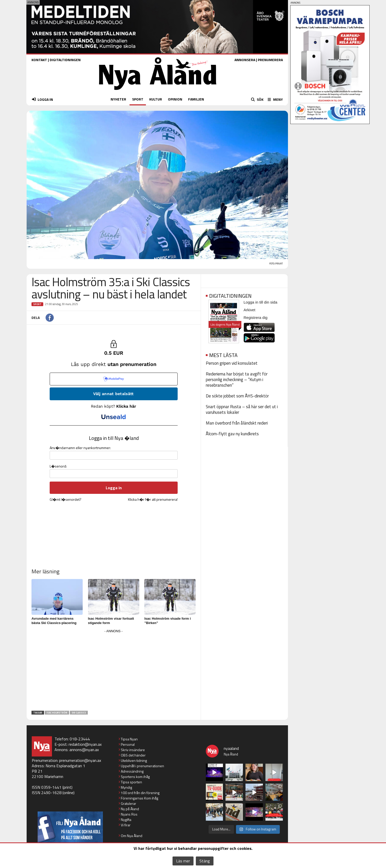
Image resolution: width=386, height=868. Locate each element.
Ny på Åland (130, 809)
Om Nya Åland (132, 836)
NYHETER (118, 99)
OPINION (175, 99)
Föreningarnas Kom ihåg (140, 798)
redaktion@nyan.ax (85, 744)
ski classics (79, 713)
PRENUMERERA (270, 60)
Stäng (205, 861)
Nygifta (126, 820)
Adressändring (132, 771)
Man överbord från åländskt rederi (237, 423)
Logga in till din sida (261, 302)
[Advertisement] (114, 670)
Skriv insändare (133, 750)
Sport (37, 304)
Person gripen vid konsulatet (232, 363)
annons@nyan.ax (84, 750)
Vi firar (126, 825)
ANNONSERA (245, 60)
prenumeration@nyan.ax (80, 760)
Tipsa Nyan (129, 739)
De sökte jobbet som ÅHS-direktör (237, 396)
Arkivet (250, 310)
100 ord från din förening (140, 793)
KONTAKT (39, 60)
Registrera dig (256, 318)
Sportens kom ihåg (135, 777)
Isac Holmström (57, 713)
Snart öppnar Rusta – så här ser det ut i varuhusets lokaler (242, 409)
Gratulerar (128, 803)
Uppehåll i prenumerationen (142, 766)
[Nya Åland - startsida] (158, 91)
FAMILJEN (196, 99)
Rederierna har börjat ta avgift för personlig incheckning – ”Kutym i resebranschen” (237, 380)
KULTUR (156, 99)
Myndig (126, 787)
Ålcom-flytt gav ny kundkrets (232, 434)
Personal (128, 744)
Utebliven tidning (134, 760)
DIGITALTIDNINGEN (65, 60)
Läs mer (183, 861)
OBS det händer (133, 755)
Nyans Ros (129, 814)
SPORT (138, 99)
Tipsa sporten (131, 782)
